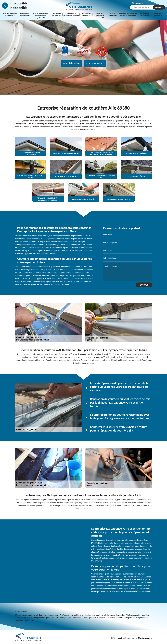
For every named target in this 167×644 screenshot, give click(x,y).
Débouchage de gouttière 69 (158, 15)
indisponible (19, 3)
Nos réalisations (72, 63)
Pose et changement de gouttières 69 (10, 15)
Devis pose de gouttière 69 (56, 15)
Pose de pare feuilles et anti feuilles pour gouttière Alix (85, 615)
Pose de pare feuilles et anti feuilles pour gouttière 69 (41, 16)
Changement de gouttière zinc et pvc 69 (71, 15)
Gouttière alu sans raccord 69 (25, 15)
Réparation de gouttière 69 (145, 15)
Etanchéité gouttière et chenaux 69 (100, 16)
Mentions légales (145, 638)
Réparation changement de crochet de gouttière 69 (128, 15)
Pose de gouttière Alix (118, 618)
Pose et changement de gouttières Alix (42, 618)
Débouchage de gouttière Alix (27, 615)
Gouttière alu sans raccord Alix (51, 615)
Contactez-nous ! (95, 63)
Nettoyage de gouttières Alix (69, 618)
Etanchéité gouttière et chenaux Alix (94, 618)
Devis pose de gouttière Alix (118, 615)
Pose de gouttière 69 (113, 15)
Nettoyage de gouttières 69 (86, 15)
